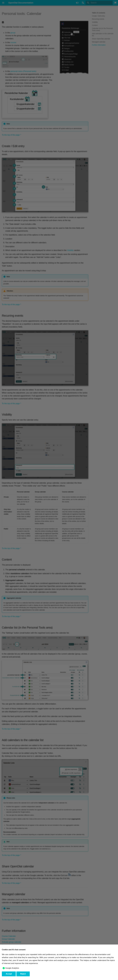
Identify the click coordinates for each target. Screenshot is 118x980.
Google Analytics (12, 968)
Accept (9, 974)
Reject (23, 974)
